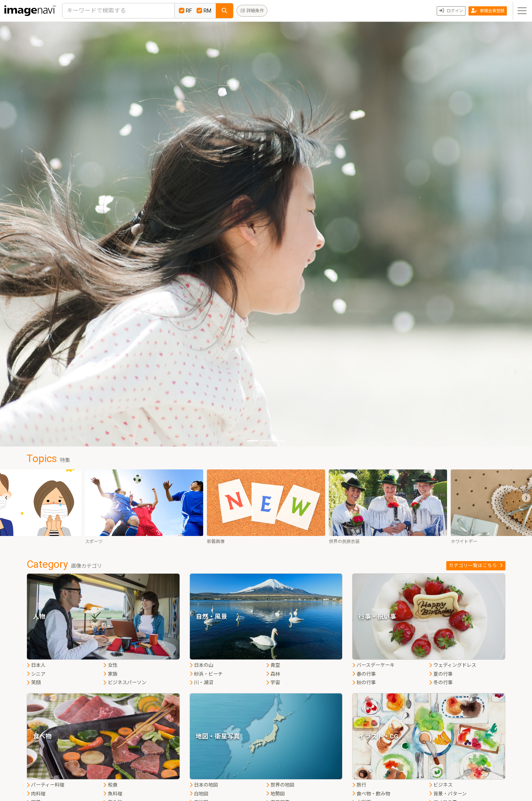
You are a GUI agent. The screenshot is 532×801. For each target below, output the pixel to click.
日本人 (36, 665)
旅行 (359, 785)
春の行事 (364, 674)
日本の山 (201, 665)
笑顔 (34, 683)
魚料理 (112, 794)
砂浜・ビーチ (206, 674)
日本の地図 (204, 785)
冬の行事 (441, 683)
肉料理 (36, 794)
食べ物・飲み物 (371, 794)
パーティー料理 (45, 785)
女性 (110, 665)
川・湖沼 (201, 683)
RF (185, 11)
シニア (36, 674)
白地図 (199, 794)
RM (204, 11)
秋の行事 (364, 683)
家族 (110, 674)
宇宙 (273, 683)
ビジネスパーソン (125, 683)
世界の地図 (280, 785)
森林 (273, 674)
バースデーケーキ (373, 665)
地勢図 (275, 794)
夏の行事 (441, 674)
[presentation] (6, 498)
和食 (110, 785)
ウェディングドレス (453, 665)
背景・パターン (448, 794)
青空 (273, 665)
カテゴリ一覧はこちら (476, 565)
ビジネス (441, 785)
